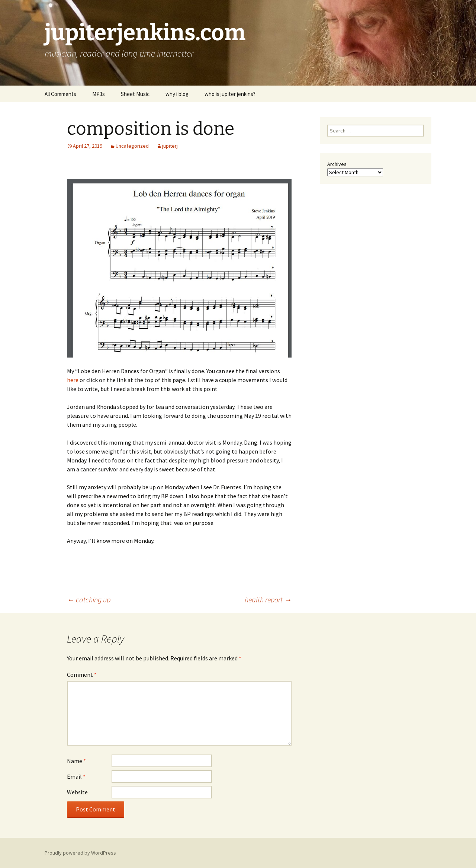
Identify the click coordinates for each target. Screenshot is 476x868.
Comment (82, 675)
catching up (89, 600)
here (73, 380)
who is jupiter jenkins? (230, 94)
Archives (337, 164)
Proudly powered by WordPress (80, 853)
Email (76, 776)
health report (268, 600)
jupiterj (170, 146)
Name (76, 761)
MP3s (99, 94)
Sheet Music (135, 94)
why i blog (177, 94)
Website (77, 792)
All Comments (60, 94)
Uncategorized (132, 146)
